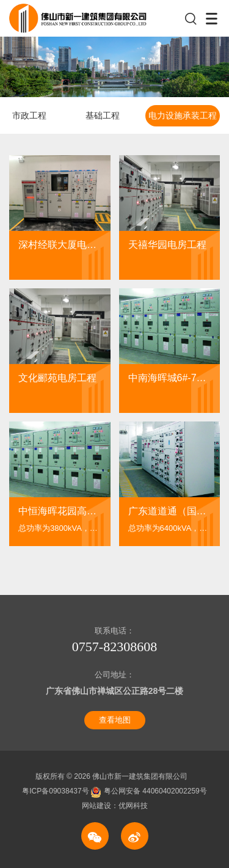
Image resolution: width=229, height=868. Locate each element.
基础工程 (103, 115)
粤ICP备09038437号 (56, 791)
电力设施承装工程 (183, 115)
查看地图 (115, 720)
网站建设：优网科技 (115, 806)
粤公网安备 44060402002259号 (149, 791)
